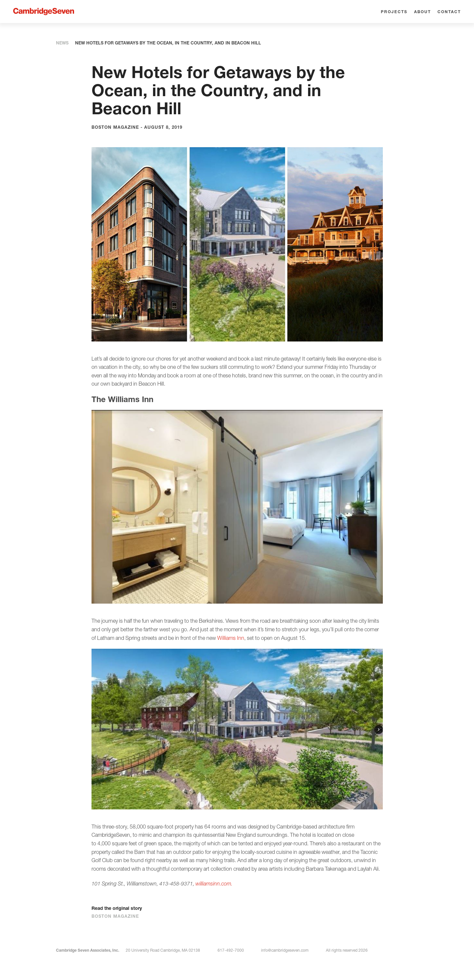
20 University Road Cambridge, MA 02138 (163, 950)
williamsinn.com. (214, 884)
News (62, 43)
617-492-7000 (231, 950)
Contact (449, 12)
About (422, 12)
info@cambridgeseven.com (285, 950)
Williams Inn (231, 638)
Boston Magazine (118, 916)
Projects (394, 12)
